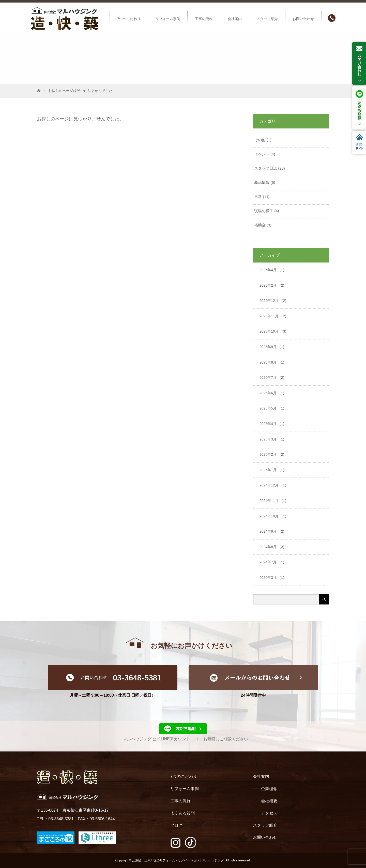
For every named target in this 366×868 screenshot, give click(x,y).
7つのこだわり (129, 19)
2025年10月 (273, 331)
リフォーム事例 (168, 19)
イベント (262, 154)
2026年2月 (272, 285)
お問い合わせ (303, 19)
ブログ (176, 825)
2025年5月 (272, 408)
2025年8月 (272, 362)
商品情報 (262, 182)
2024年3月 (272, 578)
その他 (260, 140)
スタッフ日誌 (266, 168)
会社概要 (269, 801)
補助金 (260, 225)
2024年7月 (272, 562)
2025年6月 (272, 393)
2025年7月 (272, 378)
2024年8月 (272, 547)
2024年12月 (273, 485)
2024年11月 (273, 501)
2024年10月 (273, 516)
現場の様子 (264, 211)
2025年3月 (272, 439)
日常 (258, 197)
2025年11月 (273, 316)
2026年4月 (272, 270)
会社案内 (235, 19)
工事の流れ (204, 19)
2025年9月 (272, 347)
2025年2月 (272, 454)
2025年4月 (272, 424)
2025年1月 (272, 470)
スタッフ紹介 (267, 19)
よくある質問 (182, 813)
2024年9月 (272, 531)
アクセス (269, 813)
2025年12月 (273, 301)
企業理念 (269, 789)
